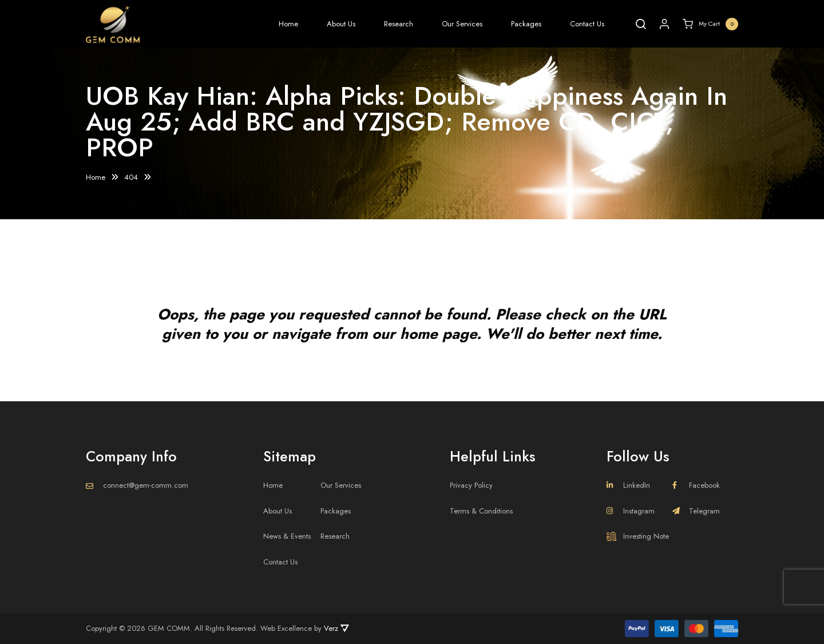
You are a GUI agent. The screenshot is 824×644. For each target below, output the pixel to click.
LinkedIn (628, 485)
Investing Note (638, 536)
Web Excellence (286, 628)
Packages (526, 24)
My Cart (710, 24)
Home (288, 24)
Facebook (696, 485)
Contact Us (587, 24)
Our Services (462, 24)
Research (399, 24)
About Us (341, 24)
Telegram (696, 511)
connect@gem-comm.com (146, 485)
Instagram (631, 511)
